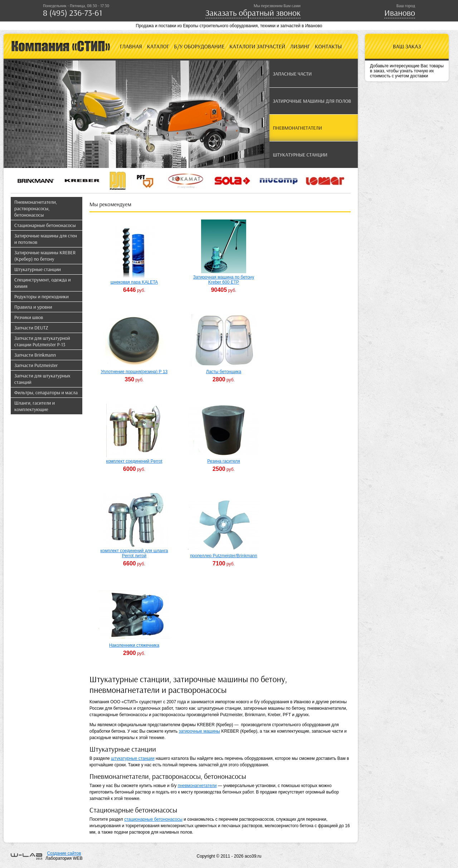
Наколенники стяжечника (134, 645)
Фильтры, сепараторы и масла (46, 392)
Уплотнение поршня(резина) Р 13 (134, 372)
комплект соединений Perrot (134, 461)
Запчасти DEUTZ (31, 328)
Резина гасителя (223, 461)
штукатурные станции (133, 758)
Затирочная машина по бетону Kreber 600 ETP (224, 280)
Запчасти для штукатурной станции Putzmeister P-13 (42, 341)
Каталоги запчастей (257, 46)
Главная (131, 46)
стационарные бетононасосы (153, 819)
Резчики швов (29, 317)
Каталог (158, 46)
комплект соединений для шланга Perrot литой (134, 553)
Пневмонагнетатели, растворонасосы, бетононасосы (36, 208)
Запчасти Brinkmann (35, 355)
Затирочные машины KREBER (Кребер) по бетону (45, 256)
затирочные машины (199, 731)
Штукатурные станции (38, 269)
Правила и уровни (33, 307)
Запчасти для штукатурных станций (42, 379)
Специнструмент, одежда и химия (43, 283)
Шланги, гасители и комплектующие (35, 406)
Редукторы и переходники (42, 296)
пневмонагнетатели (197, 786)
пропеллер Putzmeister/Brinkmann (223, 556)
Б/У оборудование (199, 46)
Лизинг (300, 46)
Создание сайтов (64, 853)
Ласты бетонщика (224, 372)
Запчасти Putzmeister (36, 365)
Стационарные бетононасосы (45, 225)
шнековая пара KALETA (134, 282)
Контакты (328, 46)
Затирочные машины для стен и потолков (46, 239)
